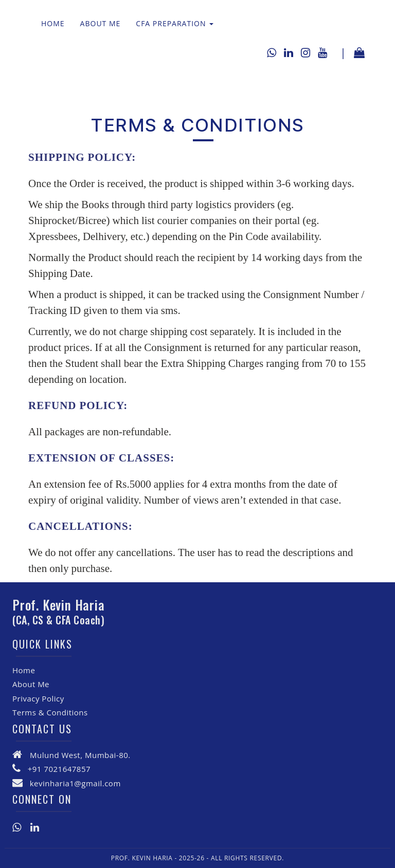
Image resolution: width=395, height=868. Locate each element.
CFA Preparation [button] (175, 23)
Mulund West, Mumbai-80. (80, 755)
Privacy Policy (38, 698)
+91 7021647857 (59, 769)
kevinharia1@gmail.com (75, 783)
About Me (101, 23)
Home (53, 23)
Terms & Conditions (50, 712)
